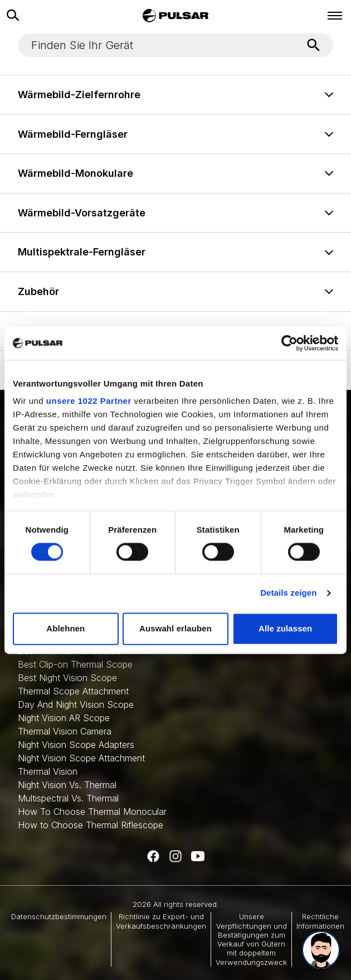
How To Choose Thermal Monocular (92, 812)
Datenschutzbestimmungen (59, 916)
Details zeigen (288, 593)
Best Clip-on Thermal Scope (75, 664)
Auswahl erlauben (175, 628)
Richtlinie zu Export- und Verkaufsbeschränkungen (161, 921)
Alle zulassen (285, 628)
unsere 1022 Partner (89, 401)
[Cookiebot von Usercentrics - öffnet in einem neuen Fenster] (289, 343)
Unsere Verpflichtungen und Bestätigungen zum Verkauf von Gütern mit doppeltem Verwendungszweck (251, 939)
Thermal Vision (48, 771)
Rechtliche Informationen (320, 921)
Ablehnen (65, 628)
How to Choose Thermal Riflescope (91, 825)
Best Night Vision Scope (67, 678)
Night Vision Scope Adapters (76, 745)
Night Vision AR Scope (64, 718)
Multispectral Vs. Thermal (68, 798)
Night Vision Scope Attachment (81, 758)
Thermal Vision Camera (65, 731)
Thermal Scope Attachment (73, 691)
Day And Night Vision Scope (76, 704)
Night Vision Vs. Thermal (67, 785)
